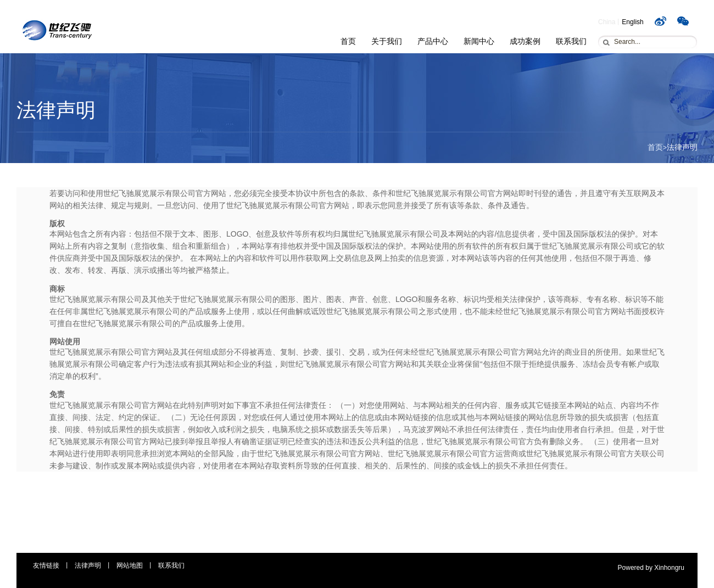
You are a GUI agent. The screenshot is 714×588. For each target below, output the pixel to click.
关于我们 (387, 41)
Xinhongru (669, 568)
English (632, 22)
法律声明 (88, 565)
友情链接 (46, 565)
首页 (348, 41)
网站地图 (130, 565)
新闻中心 (479, 41)
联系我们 (571, 41)
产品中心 (433, 41)
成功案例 (525, 41)
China (607, 22)
